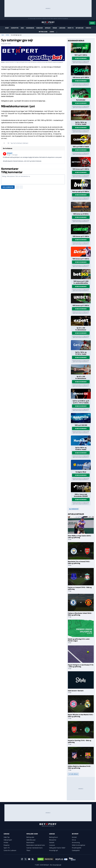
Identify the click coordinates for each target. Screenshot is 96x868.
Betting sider (30, 837)
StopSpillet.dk (65, 18)
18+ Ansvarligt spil (55, 865)
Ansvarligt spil (53, 850)
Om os (74, 840)
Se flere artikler (73, 774)
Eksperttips (15, 28)
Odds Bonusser (31, 840)
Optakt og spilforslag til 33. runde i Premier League (79, 640)
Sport (7, 28)
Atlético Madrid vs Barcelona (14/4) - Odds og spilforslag (79, 767)
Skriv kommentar (8, 187)
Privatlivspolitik (77, 848)
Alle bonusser (74, 509)
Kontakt (74, 837)
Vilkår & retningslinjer (79, 845)
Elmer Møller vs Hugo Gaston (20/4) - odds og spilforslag (80, 537)
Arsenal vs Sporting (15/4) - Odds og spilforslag (79, 741)
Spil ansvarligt (33, 18)
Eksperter (7, 845)
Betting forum (53, 837)
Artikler (48, 28)
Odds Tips (7, 837)
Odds (22, 28)
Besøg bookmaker (81, 58)
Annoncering (76, 842)
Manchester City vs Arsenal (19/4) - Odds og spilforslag (79, 562)
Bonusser (40, 28)
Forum (55, 28)
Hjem (3, 35)
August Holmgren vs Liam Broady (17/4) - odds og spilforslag (81, 666)
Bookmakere (30, 28)
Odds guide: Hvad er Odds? (57, 848)
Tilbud (28, 850)
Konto (92, 23)
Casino (52, 32)
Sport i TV (71, 28)
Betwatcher (80, 28)
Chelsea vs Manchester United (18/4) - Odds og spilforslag (80, 614)
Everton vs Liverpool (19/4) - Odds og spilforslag (80, 588)
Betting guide (43, 32)
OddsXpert (25, 143)
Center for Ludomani (10, 850)
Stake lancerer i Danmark (76, 691)
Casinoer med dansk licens (34, 848)
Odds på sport (8, 840)
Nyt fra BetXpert (18, 143)
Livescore (62, 28)
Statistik (88, 28)
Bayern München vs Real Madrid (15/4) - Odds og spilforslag (81, 715)
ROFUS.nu (45, 18)
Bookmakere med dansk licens (36, 845)
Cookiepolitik (76, 850)
